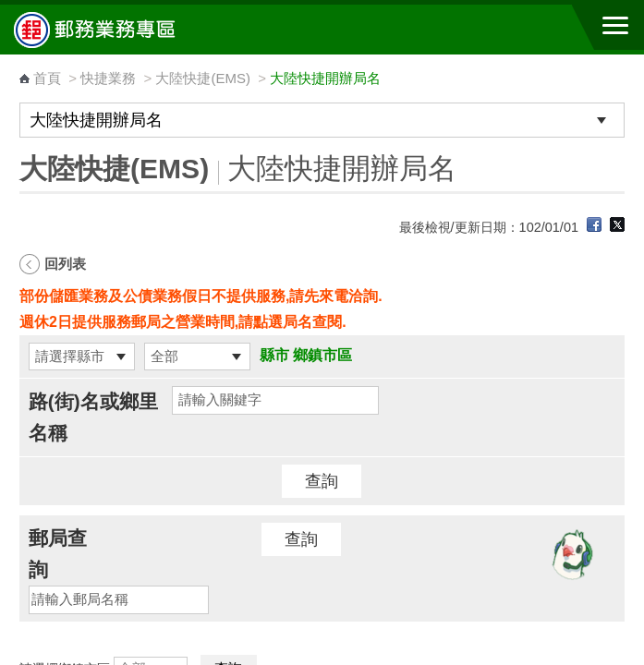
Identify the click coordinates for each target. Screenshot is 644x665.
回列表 (65, 264)
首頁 (47, 78)
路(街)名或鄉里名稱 (93, 417)
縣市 (274, 355)
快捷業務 (108, 78)
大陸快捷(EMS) (203, 78)
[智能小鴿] (570, 554)
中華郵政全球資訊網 (115, 30)
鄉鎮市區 (322, 355)
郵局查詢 (58, 554)
